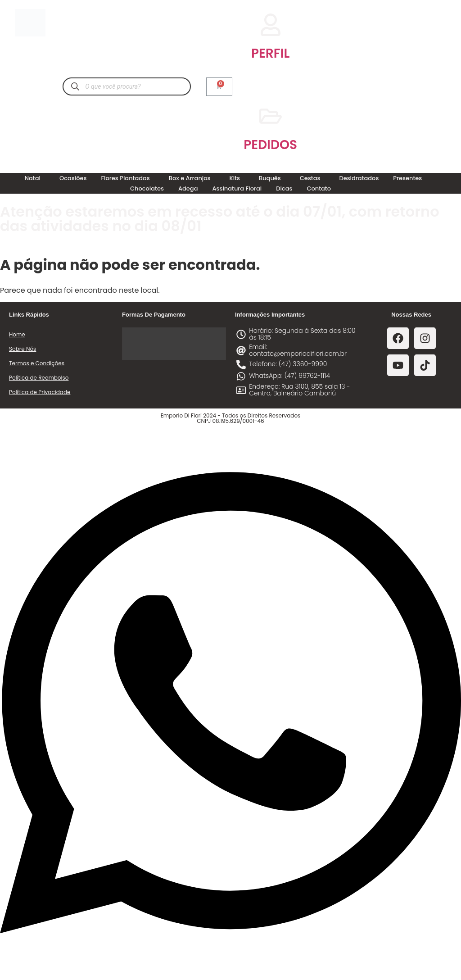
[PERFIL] (271, 25)
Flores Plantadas (125, 178)
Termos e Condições (37, 363)
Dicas (284, 188)
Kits (235, 178)
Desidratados (359, 178)
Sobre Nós (23, 349)
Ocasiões (73, 178)
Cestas (310, 178)
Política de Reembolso (39, 378)
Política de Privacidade (40, 392)
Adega (188, 188)
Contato (319, 188)
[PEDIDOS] (271, 116)
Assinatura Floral (237, 188)
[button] (35, 178)
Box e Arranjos (190, 178)
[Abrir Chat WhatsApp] (230, 964)
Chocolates (147, 188)
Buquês (270, 178)
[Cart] (219, 87)
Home (17, 334)
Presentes (407, 178)
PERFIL (270, 53)
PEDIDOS (270, 145)
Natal (33, 178)
